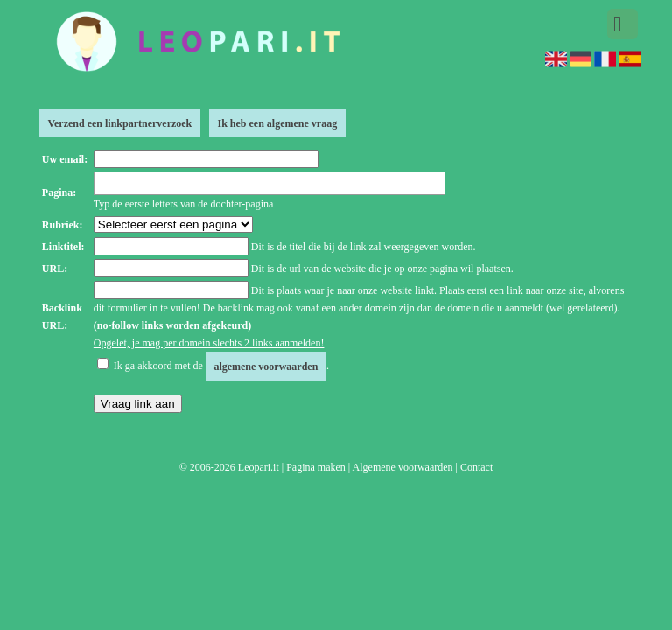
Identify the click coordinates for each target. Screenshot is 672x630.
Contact (476, 467)
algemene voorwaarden (266, 366)
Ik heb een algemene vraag (277, 122)
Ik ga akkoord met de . (221, 366)
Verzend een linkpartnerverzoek (119, 122)
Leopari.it (259, 467)
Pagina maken (316, 467)
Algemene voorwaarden (403, 467)
